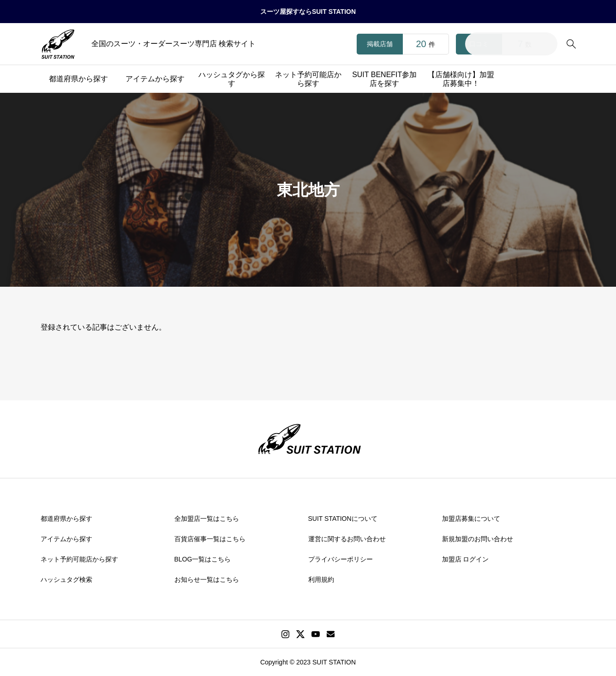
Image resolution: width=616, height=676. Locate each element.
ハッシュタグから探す (232, 79)
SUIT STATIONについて (343, 519)
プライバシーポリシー (341, 559)
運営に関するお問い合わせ (347, 539)
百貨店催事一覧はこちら (210, 539)
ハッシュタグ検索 (66, 579)
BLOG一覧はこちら (203, 559)
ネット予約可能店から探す (308, 79)
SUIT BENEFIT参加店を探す (384, 79)
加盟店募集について (471, 519)
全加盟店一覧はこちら (207, 519)
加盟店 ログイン (466, 559)
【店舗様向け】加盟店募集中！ (461, 79)
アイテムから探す (155, 79)
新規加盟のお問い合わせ (478, 539)
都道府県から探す (78, 79)
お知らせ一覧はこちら (207, 579)
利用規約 (321, 579)
